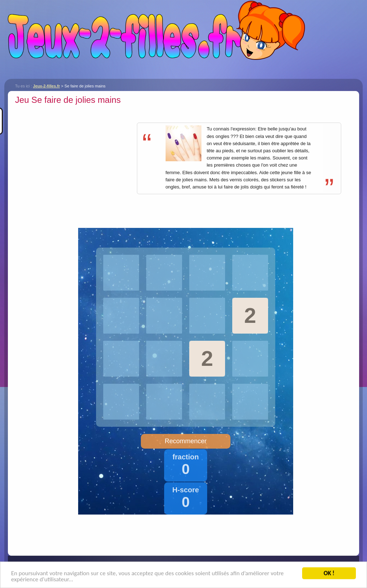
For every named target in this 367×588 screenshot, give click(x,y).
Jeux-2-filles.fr (183, 39)
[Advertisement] (75, 157)
